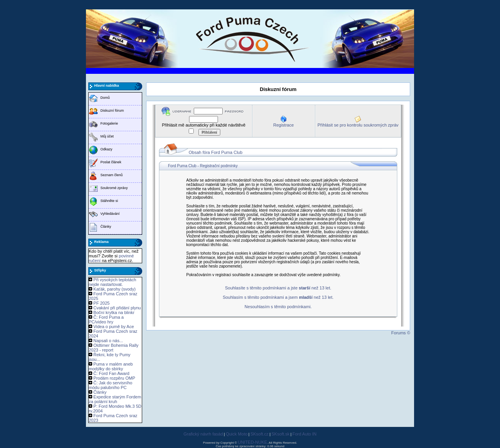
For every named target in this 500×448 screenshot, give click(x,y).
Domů (105, 98)
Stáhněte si (109, 201)
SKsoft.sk (280, 434)
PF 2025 (102, 303)
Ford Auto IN (305, 434)
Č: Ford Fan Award (111, 373)
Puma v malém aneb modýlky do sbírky (111, 366)
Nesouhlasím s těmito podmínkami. (278, 307)
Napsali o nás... (108, 341)
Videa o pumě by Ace (114, 327)
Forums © (401, 333)
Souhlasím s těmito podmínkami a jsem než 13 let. (278, 297)
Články (106, 227)
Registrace (283, 125)
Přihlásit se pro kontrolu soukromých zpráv (358, 125)
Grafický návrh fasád (203, 434)
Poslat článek (111, 162)
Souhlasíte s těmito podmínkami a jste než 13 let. (278, 288)
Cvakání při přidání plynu (117, 308)
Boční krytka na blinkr (114, 312)
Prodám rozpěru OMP (114, 378)
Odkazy (106, 149)
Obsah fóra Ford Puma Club (216, 152)
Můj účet (107, 136)
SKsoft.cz (259, 434)
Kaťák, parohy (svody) (114, 289)
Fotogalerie (109, 123)
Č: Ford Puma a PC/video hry (106, 319)
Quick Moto (237, 434)
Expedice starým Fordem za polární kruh (115, 399)
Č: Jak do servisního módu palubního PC (111, 385)
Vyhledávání (110, 214)
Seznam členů (112, 175)
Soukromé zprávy (114, 188)
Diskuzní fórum (112, 111)
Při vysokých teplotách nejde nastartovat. (112, 282)
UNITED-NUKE (253, 442)
